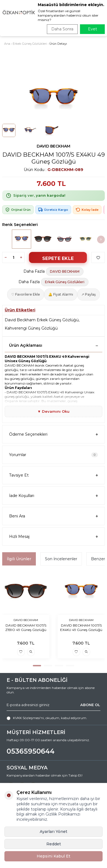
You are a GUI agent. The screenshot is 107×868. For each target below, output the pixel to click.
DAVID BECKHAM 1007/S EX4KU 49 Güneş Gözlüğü (81, 628)
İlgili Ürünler (19, 559)
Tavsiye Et (54, 475)
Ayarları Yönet (54, 832)
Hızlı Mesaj (54, 537)
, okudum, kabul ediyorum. (47, 718)
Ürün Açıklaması (54, 345)
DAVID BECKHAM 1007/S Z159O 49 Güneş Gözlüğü (26, 628)
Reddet (54, 844)
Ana (7, 44)
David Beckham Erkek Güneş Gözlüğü (42, 320)
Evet (93, 29)
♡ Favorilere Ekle (26, 294)
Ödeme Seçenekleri (54, 434)
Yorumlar (54, 455)
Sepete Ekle (58, 258)
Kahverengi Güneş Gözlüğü (31, 328)
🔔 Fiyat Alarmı (61, 294)
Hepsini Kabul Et (54, 856)
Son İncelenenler (61, 559)
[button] (101, 240)
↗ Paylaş (89, 294)
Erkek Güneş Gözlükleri (30, 44)
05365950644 (31, 751)
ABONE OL (90, 705)
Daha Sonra (62, 29)
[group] (54, 99)
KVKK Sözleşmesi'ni (28, 718)
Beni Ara (54, 516)
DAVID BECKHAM (54, 146)
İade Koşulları (54, 496)
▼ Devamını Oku (54, 411)
